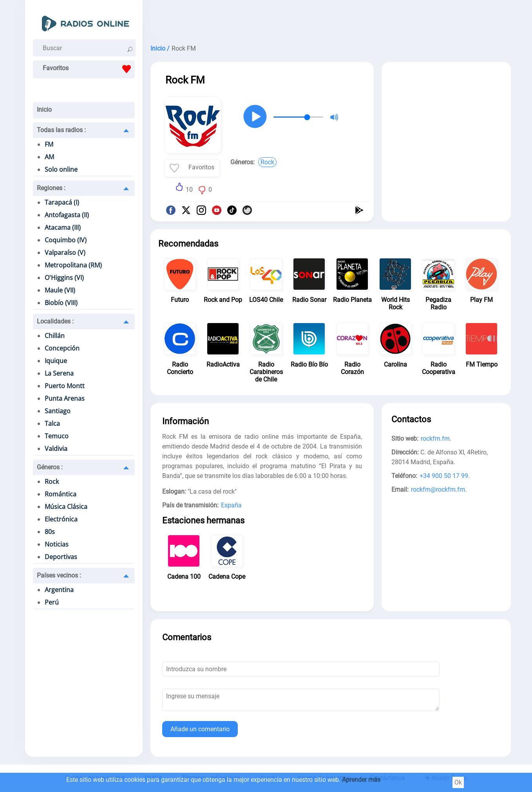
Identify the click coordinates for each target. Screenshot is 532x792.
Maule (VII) (60, 290)
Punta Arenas (65, 398)
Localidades (55, 321)
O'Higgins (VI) (64, 278)
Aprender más (361, 780)
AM (49, 157)
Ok (458, 782)
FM (49, 144)
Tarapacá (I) (62, 202)
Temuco (57, 436)
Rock (52, 481)
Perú (52, 602)
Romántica (61, 494)
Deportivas (61, 557)
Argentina (59, 590)
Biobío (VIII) (61, 303)
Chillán (55, 336)
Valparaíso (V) (65, 252)
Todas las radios (61, 130)
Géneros (50, 467)
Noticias (57, 544)
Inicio (44, 110)
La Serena (59, 373)
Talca (52, 423)
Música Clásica (66, 507)
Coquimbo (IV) (66, 240)
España (231, 505)
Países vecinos (59, 575)
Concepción (62, 348)
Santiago (58, 411)
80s (50, 532)
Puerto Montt (65, 386)
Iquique (56, 361)
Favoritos (89, 69)
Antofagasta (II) (67, 215)
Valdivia (56, 449)
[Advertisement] (331, 20)
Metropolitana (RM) (73, 265)
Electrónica (61, 519)
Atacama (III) (63, 227)
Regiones (51, 188)
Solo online (61, 169)
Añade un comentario (200, 729)
